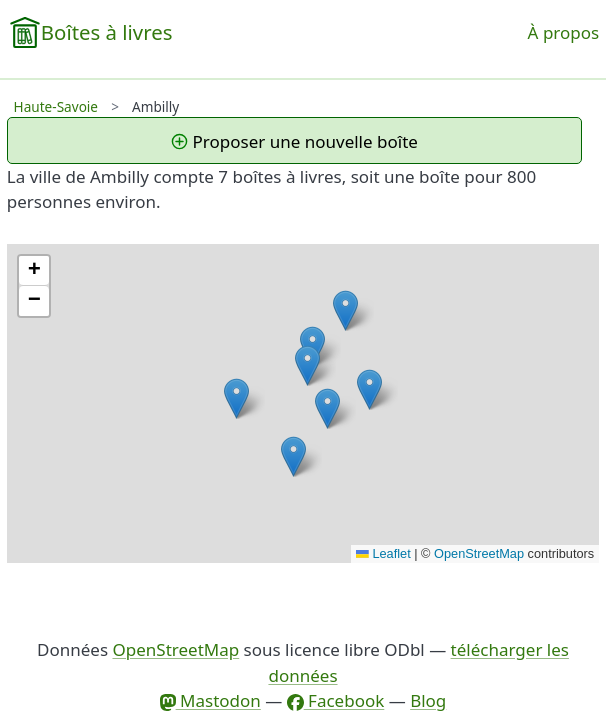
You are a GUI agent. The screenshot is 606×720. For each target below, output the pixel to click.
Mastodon (210, 700)
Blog (428, 700)
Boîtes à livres (107, 32)
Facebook (336, 700)
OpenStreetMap (479, 553)
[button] (369, 389)
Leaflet (383, 553)
